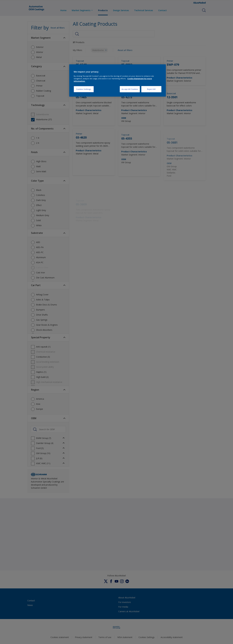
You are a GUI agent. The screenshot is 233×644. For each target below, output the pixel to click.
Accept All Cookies (130, 89)
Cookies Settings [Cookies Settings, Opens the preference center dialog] (84, 89)
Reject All (151, 89)
